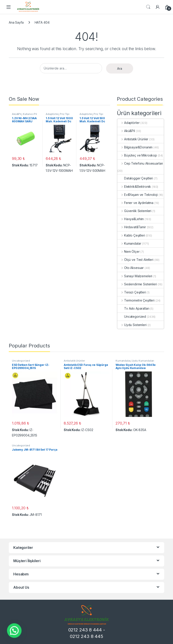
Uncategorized (132, 316)
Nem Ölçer (129, 252)
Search (148, 7)
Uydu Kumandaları (143, 361)
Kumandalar (129, 243)
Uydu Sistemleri (132, 325)
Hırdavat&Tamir (132, 227)
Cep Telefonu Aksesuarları (140, 163)
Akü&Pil (17, 114)
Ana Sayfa (16, 22)
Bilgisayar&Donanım (135, 147)
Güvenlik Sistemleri (134, 211)
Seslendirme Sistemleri (137, 284)
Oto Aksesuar (131, 268)
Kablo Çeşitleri (131, 235)
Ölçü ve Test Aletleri (135, 260)
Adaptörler (52, 114)
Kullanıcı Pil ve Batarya (24, 115)
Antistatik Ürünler (133, 139)
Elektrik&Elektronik (134, 187)
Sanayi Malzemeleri (135, 276)
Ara (120, 68)
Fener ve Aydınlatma (135, 203)
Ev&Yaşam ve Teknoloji (138, 195)
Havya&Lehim (131, 219)
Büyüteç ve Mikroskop (137, 155)
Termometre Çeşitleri (136, 300)
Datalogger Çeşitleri (135, 178)
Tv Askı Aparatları (133, 308)
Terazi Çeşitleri (132, 292)
